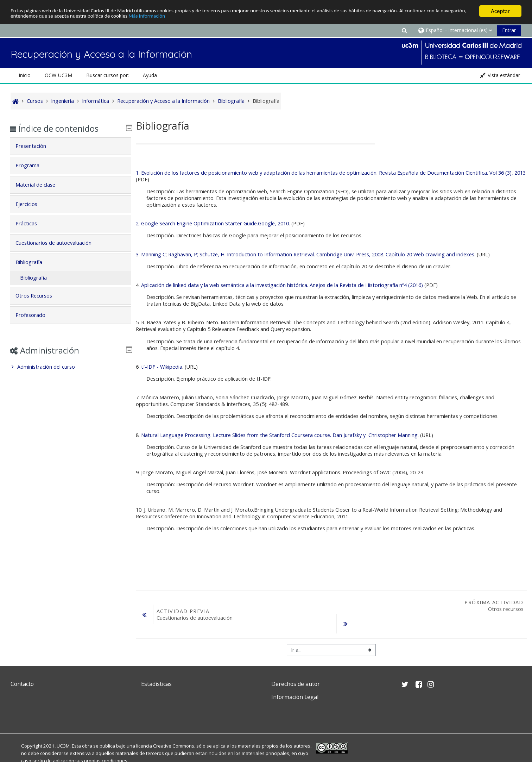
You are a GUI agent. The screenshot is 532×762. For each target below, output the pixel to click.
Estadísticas (156, 684)
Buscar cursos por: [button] (107, 75)
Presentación (36, 146)
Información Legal (295, 697)
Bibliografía (34, 262)
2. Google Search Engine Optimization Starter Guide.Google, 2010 (212, 223)
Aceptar (500, 11)
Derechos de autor (296, 684)
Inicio (25, 75)
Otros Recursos (39, 296)
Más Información (234, 17)
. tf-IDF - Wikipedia (160, 367)
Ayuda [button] (150, 75)
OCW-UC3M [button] (58, 75)
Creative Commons (174, 746)
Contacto (22, 684)
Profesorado (36, 315)
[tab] (71, 146)
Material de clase (41, 185)
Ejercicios (32, 204)
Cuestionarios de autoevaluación (59, 243)
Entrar (509, 30)
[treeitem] (71, 367)
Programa (33, 165)
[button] (405, 30)
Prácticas (31, 223)
